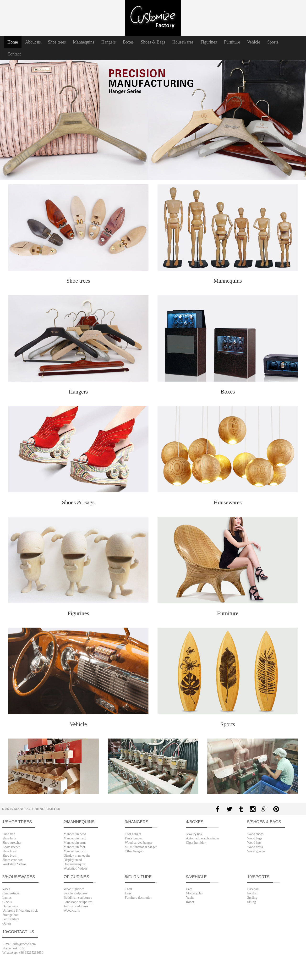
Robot (190, 902)
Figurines (209, 42)
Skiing (252, 902)
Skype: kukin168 (14, 948)
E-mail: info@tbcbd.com (19, 944)
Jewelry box (194, 834)
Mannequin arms (75, 843)
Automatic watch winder (202, 838)
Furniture (232, 42)
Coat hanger (133, 834)
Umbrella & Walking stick (20, 911)
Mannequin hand (75, 838)
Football (253, 893)
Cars (189, 889)
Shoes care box (13, 860)
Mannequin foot (74, 847)
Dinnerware (10, 906)
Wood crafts (72, 911)
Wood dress (255, 847)
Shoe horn (9, 851)
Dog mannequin (74, 864)
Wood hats (254, 843)
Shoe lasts (9, 838)
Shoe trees (57, 42)
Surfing (252, 898)
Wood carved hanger (139, 843)
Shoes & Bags (153, 42)
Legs (128, 893)
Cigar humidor (196, 843)
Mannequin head (75, 834)
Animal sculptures (76, 906)
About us (33, 42)
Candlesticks (11, 893)
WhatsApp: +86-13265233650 (23, 953)
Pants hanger (133, 838)
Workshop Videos (14, 864)
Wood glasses (256, 851)
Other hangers (134, 851)
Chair (128, 889)
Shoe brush (10, 856)
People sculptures (75, 893)
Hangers (109, 42)
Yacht (190, 898)
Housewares (183, 42)
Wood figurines (74, 889)
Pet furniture (11, 919)
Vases (6, 889)
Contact (14, 54)
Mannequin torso (75, 851)
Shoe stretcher (12, 843)
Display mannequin (77, 856)
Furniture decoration (139, 898)
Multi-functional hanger (141, 847)
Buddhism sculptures (78, 898)
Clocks (7, 902)
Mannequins (84, 42)
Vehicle (254, 42)
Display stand (73, 860)
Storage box (10, 915)
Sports (273, 42)
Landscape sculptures (78, 902)
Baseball (253, 889)
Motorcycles (194, 893)
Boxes (128, 42)
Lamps (7, 898)
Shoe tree (9, 834)
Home (14, 42)
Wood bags (255, 838)
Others (7, 923)
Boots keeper (11, 847)
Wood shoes (255, 834)
